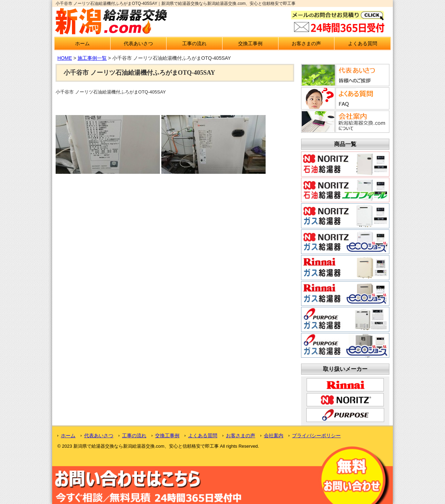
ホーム (82, 43)
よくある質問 (363, 43)
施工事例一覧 (92, 58)
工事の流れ (194, 43)
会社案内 (274, 436)
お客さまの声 (306, 43)
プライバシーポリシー (316, 436)
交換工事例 (250, 43)
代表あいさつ (138, 43)
